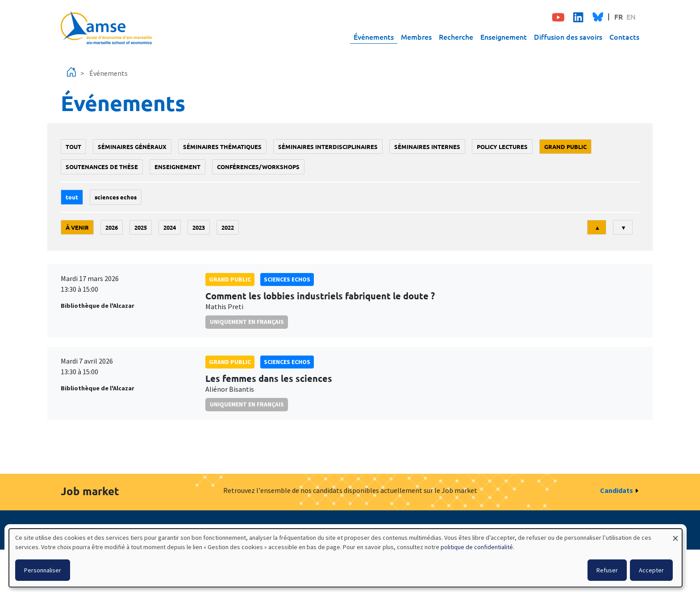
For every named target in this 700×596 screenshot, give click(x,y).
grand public (565, 147)
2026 (112, 227)
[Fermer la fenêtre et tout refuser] (675, 534)
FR (619, 17)
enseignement (177, 167)
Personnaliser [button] (43, 570)
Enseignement (504, 37)
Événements (374, 37)
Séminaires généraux (132, 147)
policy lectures (502, 147)
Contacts (624, 37)
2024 (170, 227)
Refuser (607, 570)
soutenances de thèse (102, 167)
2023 (199, 227)
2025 (141, 227)
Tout (73, 147)
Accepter (651, 570)
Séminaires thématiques (222, 147)
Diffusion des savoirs (568, 37)
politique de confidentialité (477, 547)
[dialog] (346, 558)
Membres (416, 37)
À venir (77, 227)
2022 (228, 227)
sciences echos (116, 197)
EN (631, 17)
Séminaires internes (427, 147)
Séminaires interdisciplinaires (328, 147)
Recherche (456, 37)
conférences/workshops (258, 167)
